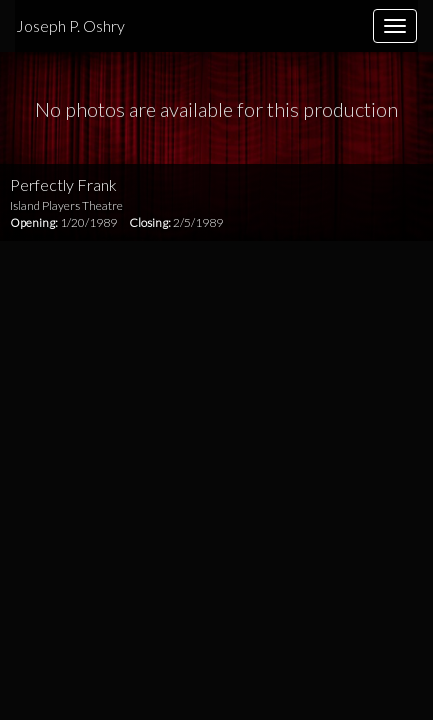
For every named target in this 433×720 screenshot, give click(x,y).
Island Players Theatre (66, 205)
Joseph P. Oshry (70, 25)
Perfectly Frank (63, 184)
